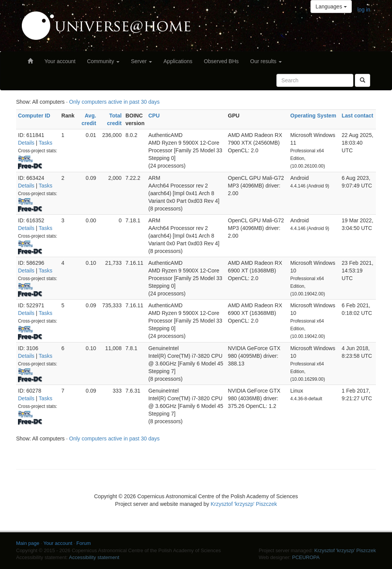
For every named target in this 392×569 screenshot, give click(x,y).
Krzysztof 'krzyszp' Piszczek (244, 504)
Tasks (46, 143)
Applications (178, 61)
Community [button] (103, 61)
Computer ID (34, 116)
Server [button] (141, 61)
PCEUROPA (306, 557)
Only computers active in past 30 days (115, 102)
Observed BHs (221, 61)
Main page (28, 543)
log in (364, 10)
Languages (331, 7)
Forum (84, 543)
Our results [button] (266, 61)
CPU (154, 116)
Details (26, 143)
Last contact (358, 116)
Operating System (313, 116)
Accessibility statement (94, 557)
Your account (60, 61)
